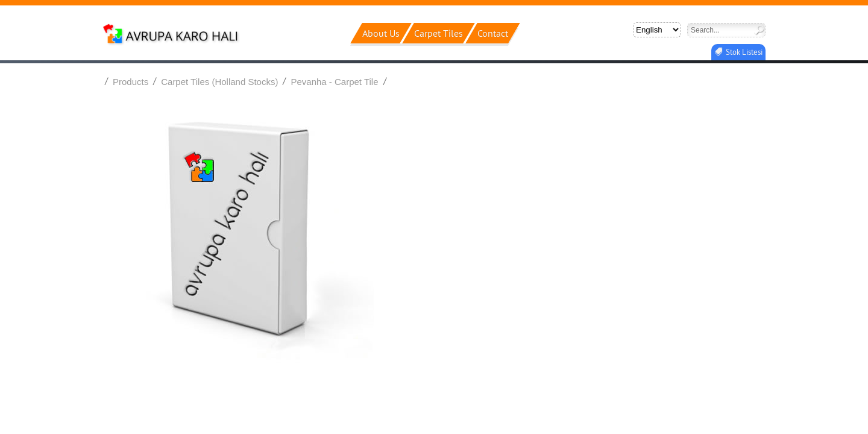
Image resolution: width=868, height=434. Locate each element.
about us (381, 33)
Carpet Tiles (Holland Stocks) (219, 82)
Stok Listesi (744, 52)
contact (493, 33)
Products (131, 82)
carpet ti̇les (439, 33)
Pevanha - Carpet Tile (334, 82)
